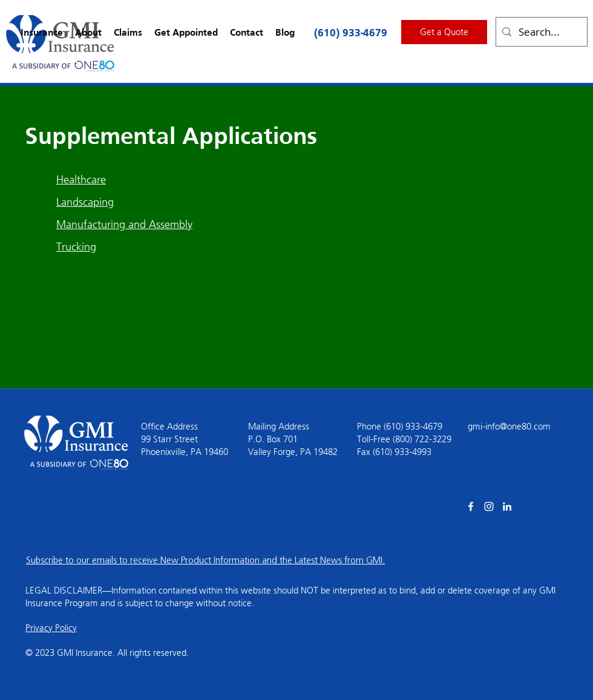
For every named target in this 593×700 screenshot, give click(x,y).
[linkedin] (507, 506)
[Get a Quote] (444, 32)
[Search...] (540, 32)
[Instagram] (489, 506)
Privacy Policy (51, 628)
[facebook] (471, 506)
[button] (42, 33)
